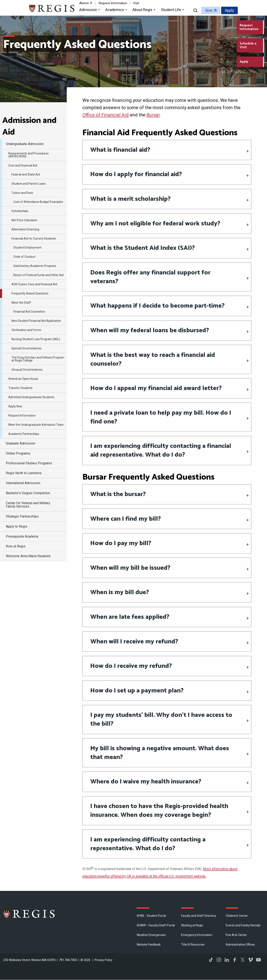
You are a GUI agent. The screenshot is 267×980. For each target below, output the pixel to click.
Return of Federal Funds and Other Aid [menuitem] (38, 275)
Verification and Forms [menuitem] (26, 330)
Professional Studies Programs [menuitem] (29, 463)
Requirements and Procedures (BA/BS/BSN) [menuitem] (28, 155)
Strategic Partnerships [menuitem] (22, 516)
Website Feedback (149, 945)
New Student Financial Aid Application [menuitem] (36, 321)
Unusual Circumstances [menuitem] (27, 370)
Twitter (243, 960)
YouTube (258, 960)
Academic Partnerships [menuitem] (24, 434)
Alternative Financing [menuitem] (25, 229)
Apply (229, 10)
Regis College (29, 914)
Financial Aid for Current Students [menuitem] (34, 239)
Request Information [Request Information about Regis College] (249, 27)
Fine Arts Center (236, 935)
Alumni (84, 3)
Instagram (219, 960)
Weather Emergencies (151, 935)
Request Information (113, 3)
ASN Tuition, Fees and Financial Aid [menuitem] (34, 284)
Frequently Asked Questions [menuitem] (30, 293)
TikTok (211, 960)
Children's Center (237, 916)
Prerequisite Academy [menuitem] (22, 536)
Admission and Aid (29, 126)
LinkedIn (227, 960)
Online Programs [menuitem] (18, 453)
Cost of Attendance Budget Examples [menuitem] (38, 202)
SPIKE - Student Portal (151, 916)
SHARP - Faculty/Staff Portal (156, 925)
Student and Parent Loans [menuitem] (29, 184)
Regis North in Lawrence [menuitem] (24, 473)
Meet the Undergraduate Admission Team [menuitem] (36, 425)
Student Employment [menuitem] (27, 248)
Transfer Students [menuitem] (20, 388)
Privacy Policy (103, 960)
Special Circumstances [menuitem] (26, 348)
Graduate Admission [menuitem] (21, 443)
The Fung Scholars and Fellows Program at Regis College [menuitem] (38, 359)
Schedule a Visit (248, 45)
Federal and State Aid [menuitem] (26, 174)
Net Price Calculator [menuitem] (24, 220)
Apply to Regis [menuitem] (17, 526)
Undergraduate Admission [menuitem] (25, 144)
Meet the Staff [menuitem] (21, 303)
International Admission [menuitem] (23, 483)
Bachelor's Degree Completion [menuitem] (28, 493)
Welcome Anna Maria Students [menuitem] (28, 556)
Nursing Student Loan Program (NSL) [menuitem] (36, 339)
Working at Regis (192, 925)
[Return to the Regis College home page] (52, 8)
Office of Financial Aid (106, 115)
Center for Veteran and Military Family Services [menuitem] (28, 505)
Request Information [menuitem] (22, 415)
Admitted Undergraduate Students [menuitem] (31, 397)
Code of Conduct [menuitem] (24, 257)
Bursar (153, 115)
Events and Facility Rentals (243, 925)
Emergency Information (197, 935)
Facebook (235, 960)
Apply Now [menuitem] (15, 406)
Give (209, 10)
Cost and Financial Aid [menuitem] (23, 165)
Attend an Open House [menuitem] (23, 379)
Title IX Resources (193, 945)
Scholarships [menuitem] (20, 211)
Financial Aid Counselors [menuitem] (29, 312)
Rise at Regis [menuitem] (16, 546)
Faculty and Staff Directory (199, 916)
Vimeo (251, 960)
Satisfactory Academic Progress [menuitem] (35, 266)
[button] (90, 10)
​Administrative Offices (240, 945)
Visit (136, 3)
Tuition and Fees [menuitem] (22, 193)
